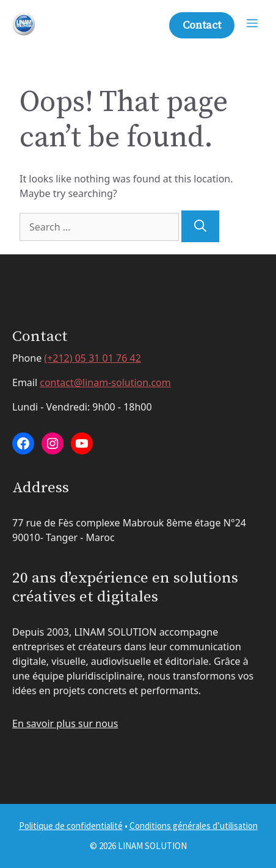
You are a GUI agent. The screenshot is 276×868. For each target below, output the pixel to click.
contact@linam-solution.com (105, 382)
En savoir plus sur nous (65, 723)
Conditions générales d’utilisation (194, 826)
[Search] (200, 226)
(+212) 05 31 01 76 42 (93, 358)
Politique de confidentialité (71, 826)
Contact (202, 25)
